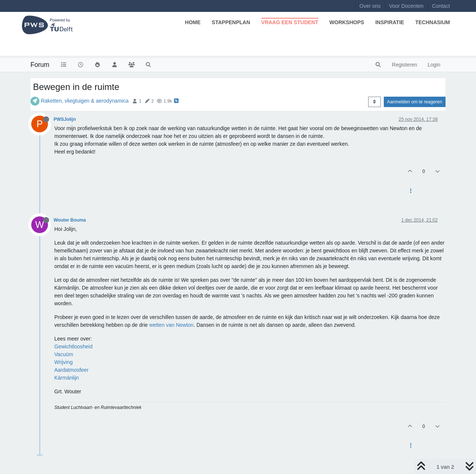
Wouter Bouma (70, 220)
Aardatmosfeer (71, 370)
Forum (40, 65)
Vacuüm (64, 354)
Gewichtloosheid (73, 346)
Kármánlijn (67, 378)
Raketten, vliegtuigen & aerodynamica (85, 101)
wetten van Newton (171, 325)
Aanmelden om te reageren (415, 102)
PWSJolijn (65, 119)
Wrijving (64, 362)
